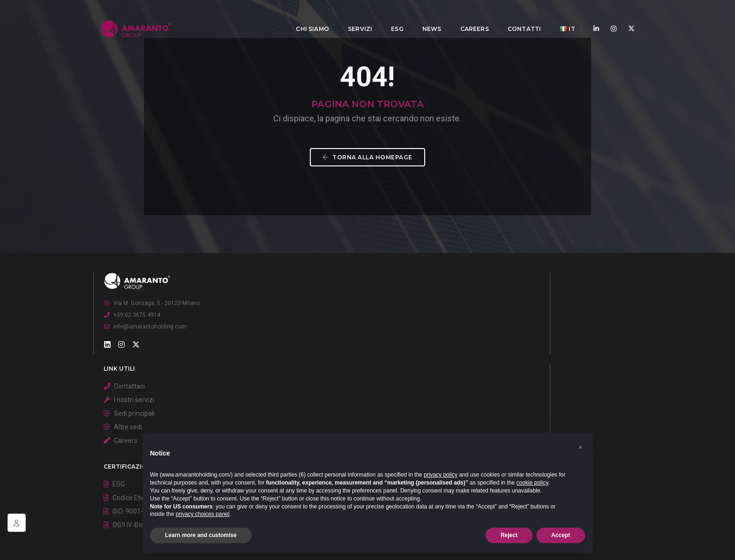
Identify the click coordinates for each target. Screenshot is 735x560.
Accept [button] (561, 535)
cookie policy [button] (532, 483)
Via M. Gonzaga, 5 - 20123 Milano (167, 404)
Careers (468, 17)
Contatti (517, 17)
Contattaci (323, 396)
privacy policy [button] (441, 475)
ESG (390, 17)
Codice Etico (507, 410)
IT (560, 17)
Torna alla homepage (367, 224)
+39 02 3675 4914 (148, 416)
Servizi (353, 17)
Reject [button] (509, 535)
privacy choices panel (203, 514)
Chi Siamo (306, 17)
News (425, 17)
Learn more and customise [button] (201, 535)
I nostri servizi (328, 410)
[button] (580, 439)
